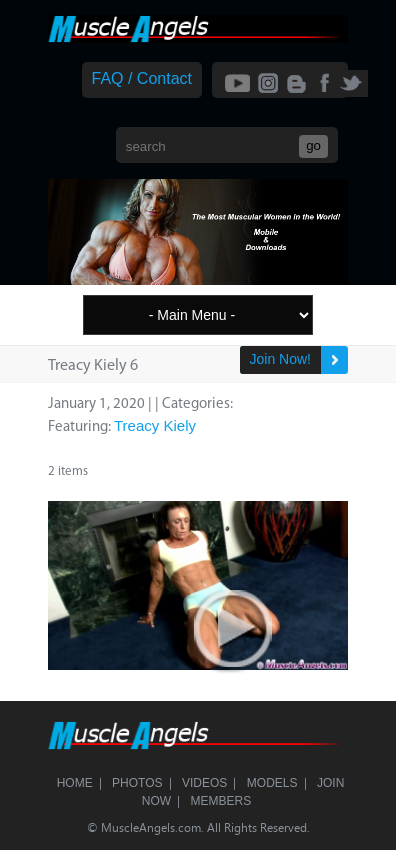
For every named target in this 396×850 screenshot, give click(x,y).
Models (272, 783)
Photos (137, 783)
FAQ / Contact (142, 78)
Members (221, 801)
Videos (204, 783)
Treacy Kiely (155, 425)
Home (75, 783)
